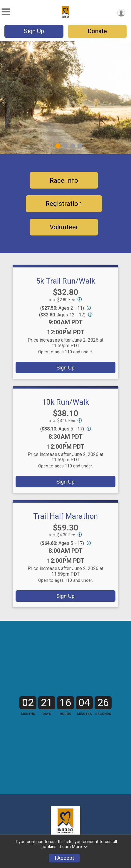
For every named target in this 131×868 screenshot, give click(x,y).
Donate (97, 31)
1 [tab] (58, 146)
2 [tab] (65, 146)
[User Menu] (121, 13)
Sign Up (34, 31)
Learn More (74, 847)
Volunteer (64, 227)
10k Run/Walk (66, 402)
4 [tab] (80, 146)
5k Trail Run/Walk (66, 281)
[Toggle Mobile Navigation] (6, 12)
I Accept (64, 858)
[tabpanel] (65, 98)
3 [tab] (72, 146)
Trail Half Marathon (65, 516)
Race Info (64, 180)
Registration (64, 204)
